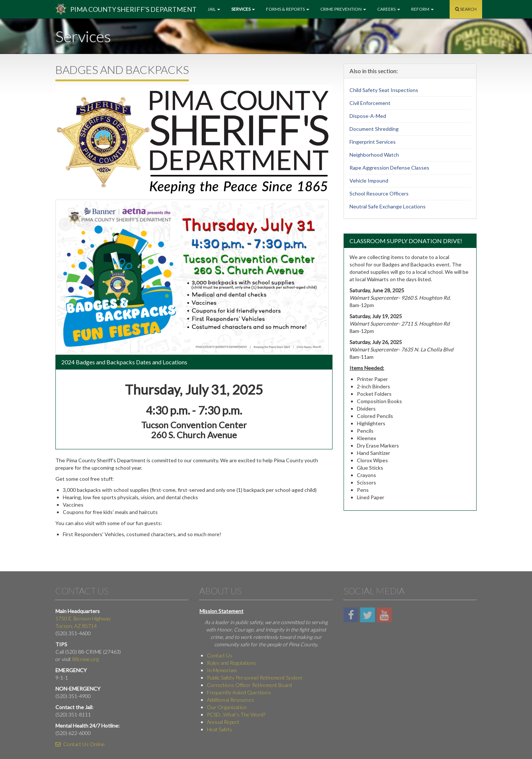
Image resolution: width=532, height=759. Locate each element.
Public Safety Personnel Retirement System (255, 678)
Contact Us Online (80, 744)
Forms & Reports (288, 9)
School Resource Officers (379, 193)
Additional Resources (231, 700)
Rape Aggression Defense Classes (389, 168)
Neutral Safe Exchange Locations (388, 206)
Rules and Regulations (231, 663)
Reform (422, 9)
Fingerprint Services (373, 142)
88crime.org (85, 659)
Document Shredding (374, 129)
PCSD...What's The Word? (236, 714)
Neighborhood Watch (374, 155)
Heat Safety (220, 729)
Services (243, 9)
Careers (389, 9)
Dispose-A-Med (368, 116)
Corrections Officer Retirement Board (249, 685)
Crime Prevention (343, 9)
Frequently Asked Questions (239, 692)
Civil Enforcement (370, 103)
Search (466, 9)
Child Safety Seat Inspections (384, 90)
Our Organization (227, 707)
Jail (214, 9)
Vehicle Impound (369, 181)
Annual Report (223, 722)
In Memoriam (222, 670)
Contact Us (220, 655)
